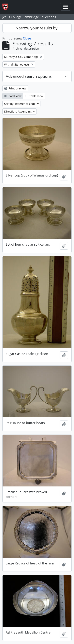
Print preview (15, 88)
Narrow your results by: (37, 28)
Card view (13, 96)
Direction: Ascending (18, 111)
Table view (34, 96)
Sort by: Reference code (20, 104)
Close (27, 38)
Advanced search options (29, 76)
